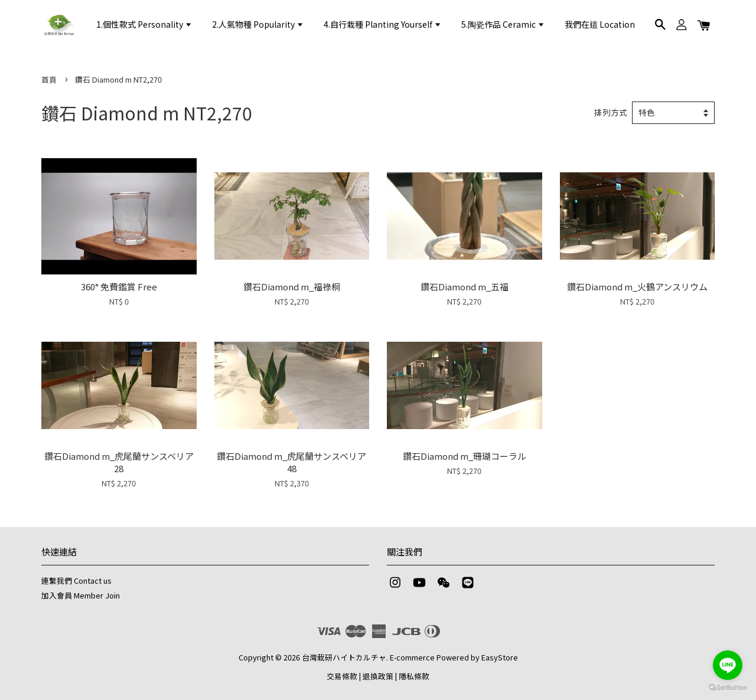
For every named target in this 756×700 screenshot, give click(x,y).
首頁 (49, 79)
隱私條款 (414, 676)
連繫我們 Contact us (76, 580)
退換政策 (378, 676)
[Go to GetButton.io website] (728, 688)
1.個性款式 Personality (144, 24)
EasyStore (500, 657)
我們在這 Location (600, 24)
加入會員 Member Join (81, 595)
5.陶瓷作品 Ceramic (503, 24)
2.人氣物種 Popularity (258, 24)
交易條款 (342, 676)
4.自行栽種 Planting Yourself (383, 24)
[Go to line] (728, 665)
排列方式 (611, 112)
